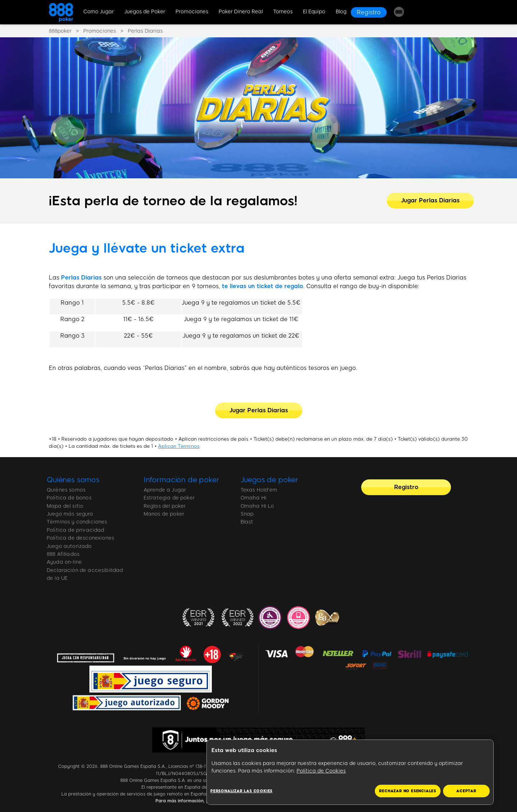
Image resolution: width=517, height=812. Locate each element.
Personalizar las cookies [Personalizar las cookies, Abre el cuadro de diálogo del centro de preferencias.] (241, 791)
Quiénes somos (73, 480)
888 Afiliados (63, 554)
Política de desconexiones (80, 538)
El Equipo (314, 12)
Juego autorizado (69, 546)
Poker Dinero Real (241, 12)
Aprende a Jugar (165, 490)
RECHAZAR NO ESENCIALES (408, 791)
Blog (341, 12)
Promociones (192, 12)
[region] (350, 772)
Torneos (283, 12)
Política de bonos (69, 498)
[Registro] (369, 12)
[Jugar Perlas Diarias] (430, 201)
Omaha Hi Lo (257, 506)
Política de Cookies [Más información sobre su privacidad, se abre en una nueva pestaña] (321, 771)
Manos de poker (164, 514)
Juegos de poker (270, 480)
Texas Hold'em (259, 490)
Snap (247, 514)
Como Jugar (99, 12)
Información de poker (181, 480)
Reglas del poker (165, 506)
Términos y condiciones (77, 522)
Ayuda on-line (64, 562)
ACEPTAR (466, 791)
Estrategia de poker (169, 498)
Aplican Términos (179, 446)
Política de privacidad (76, 530)
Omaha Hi (253, 498)
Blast (247, 522)
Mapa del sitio (65, 506)
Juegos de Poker (145, 12)
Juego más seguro (70, 514)
